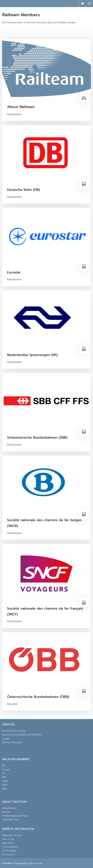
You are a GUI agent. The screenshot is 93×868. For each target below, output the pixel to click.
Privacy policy (9, 854)
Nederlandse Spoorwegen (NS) (32, 355)
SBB (4, 777)
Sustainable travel (10, 819)
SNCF (5, 785)
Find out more (14, 114)
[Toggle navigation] (89, 4)
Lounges (6, 739)
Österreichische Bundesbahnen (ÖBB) (38, 697)
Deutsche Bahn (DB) (24, 190)
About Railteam (9, 808)
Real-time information (12, 742)
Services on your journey (14, 731)
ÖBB (4, 789)
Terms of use (8, 839)
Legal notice (8, 843)
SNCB (5, 781)
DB (4, 766)
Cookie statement (10, 847)
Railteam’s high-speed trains (15, 816)
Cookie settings (9, 850)
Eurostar (14, 272)
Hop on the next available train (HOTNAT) (22, 735)
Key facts (6, 812)
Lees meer (12, 704)
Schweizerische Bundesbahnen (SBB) (37, 438)
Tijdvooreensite (36, 863)
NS (4, 773)
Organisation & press (12, 835)
